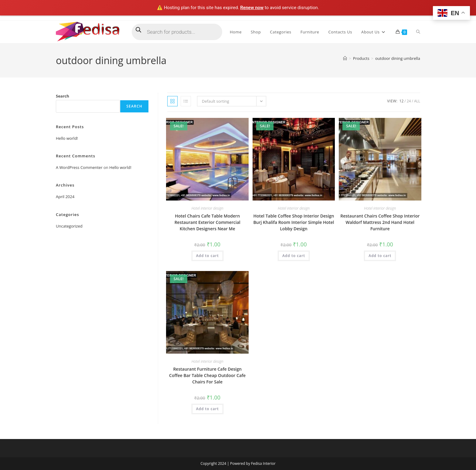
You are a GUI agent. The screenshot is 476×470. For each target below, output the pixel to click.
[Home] (345, 58)
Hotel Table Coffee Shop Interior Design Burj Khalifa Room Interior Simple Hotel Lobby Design (294, 222)
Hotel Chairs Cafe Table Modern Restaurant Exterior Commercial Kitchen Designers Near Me (207, 222)
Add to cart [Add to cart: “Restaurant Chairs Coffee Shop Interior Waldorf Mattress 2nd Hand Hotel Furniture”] (380, 256)
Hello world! (67, 138)
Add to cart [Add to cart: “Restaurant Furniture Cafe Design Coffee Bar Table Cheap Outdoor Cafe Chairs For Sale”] (207, 409)
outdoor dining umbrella (398, 58)
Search (63, 96)
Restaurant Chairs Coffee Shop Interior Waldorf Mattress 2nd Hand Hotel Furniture (380, 222)
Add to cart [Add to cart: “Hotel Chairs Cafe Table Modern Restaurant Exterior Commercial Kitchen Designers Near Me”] (207, 256)
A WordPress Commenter (79, 167)
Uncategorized (69, 226)
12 (402, 101)
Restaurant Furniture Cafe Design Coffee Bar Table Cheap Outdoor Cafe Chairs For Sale (207, 375)
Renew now (252, 8)
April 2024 (65, 197)
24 (409, 101)
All (417, 101)
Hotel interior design (207, 208)
